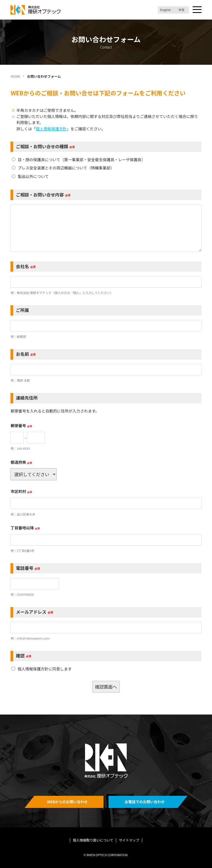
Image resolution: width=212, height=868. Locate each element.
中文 (181, 10)
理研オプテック (36, 10)
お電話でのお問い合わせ (145, 802)
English (166, 10)
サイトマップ (129, 840)
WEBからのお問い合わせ (67, 802)
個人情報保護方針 (51, 129)
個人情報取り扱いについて (93, 840)
